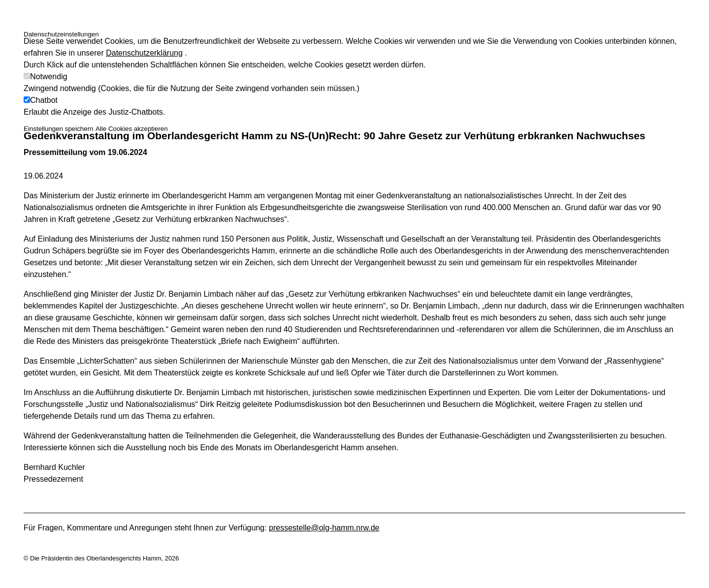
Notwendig (49, 77)
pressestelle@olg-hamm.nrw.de (324, 528)
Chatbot (44, 100)
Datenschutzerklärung (144, 53)
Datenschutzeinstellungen (61, 34)
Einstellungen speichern (59, 129)
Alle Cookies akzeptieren (132, 129)
